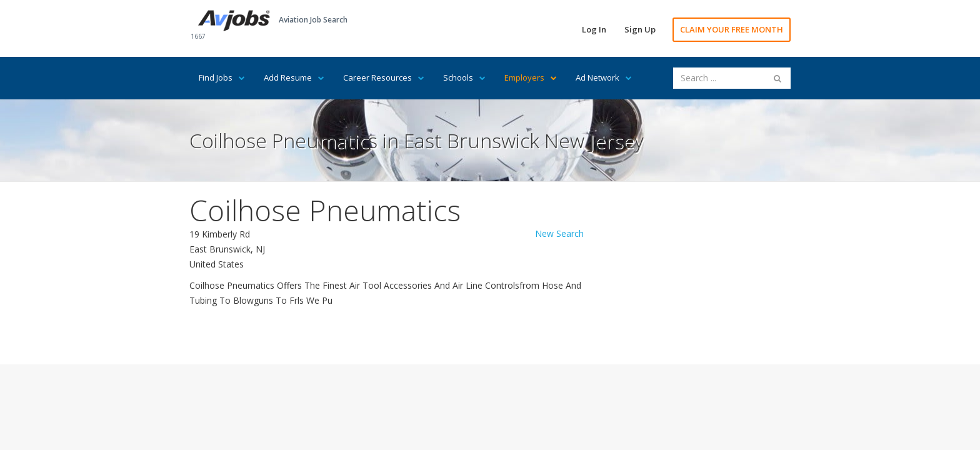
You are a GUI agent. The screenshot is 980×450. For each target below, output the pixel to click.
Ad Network (604, 77)
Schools (464, 77)
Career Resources (384, 77)
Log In (594, 29)
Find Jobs (222, 77)
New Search (559, 233)
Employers (531, 77)
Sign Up (640, 29)
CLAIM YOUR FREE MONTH (732, 29)
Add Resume (294, 77)
